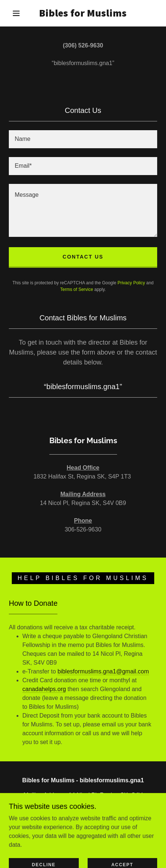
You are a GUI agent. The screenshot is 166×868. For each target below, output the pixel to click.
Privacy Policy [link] (131, 283)
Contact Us (83, 257)
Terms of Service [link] (77, 289)
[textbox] (83, 139)
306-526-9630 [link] (83, 819)
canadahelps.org (44, 689)
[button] (16, 13)
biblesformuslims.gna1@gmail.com (103, 671)
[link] (83, 13)
